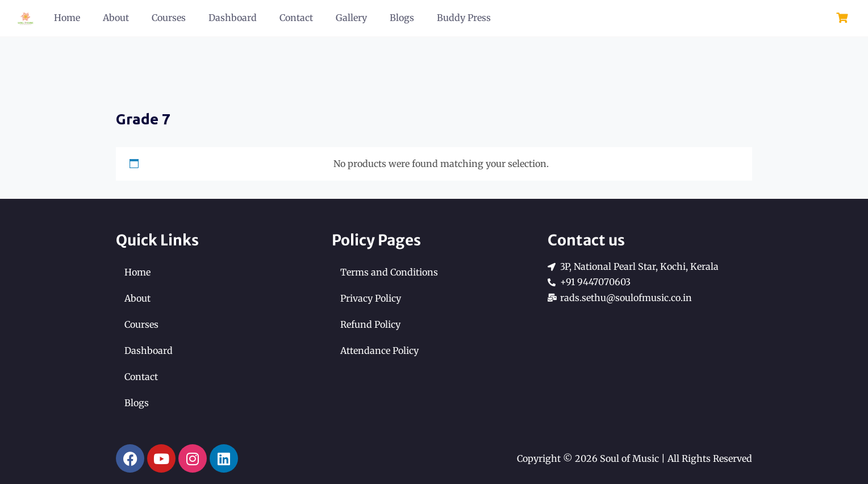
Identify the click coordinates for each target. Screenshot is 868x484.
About (116, 18)
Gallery (351, 18)
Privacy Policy (371, 298)
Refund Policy (370, 324)
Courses (169, 18)
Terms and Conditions (389, 272)
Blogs (402, 18)
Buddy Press (464, 18)
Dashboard (233, 18)
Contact (296, 18)
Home (67, 18)
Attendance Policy (379, 351)
